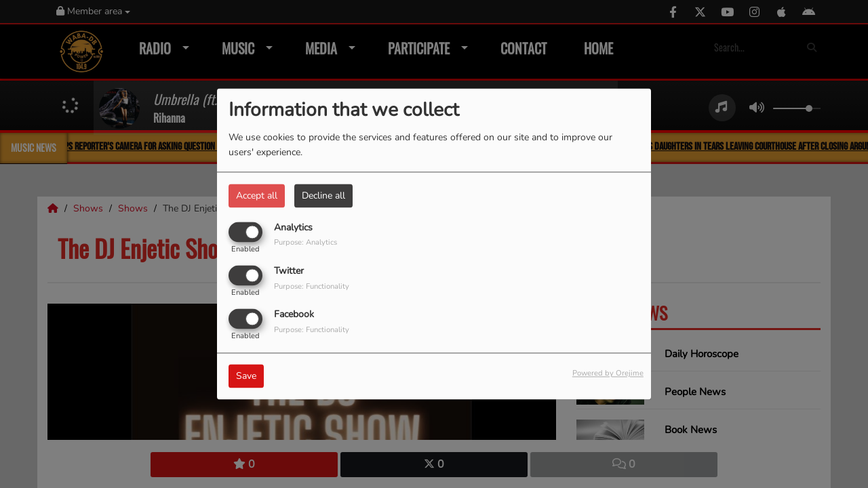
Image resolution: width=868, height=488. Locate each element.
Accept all (257, 196)
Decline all (323, 196)
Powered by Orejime (608, 374)
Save (246, 377)
